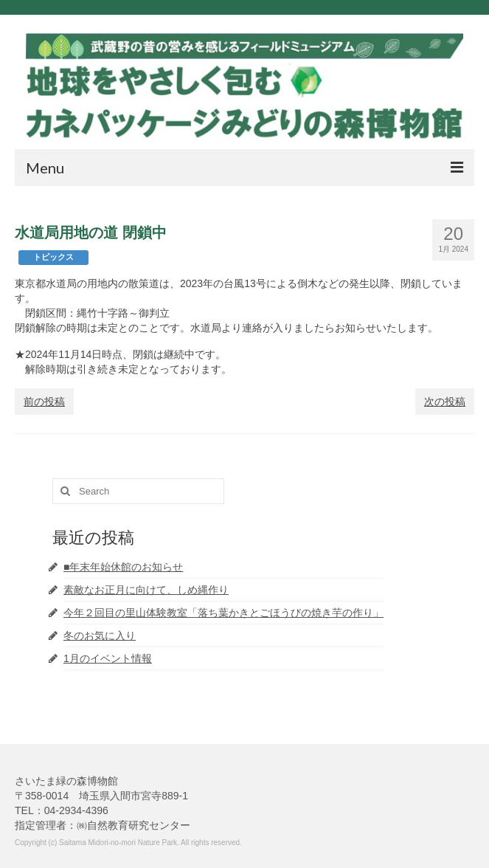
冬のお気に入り (100, 635)
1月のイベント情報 (108, 658)
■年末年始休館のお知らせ (123, 567)
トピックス (53, 257)
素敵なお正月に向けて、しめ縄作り (146, 590)
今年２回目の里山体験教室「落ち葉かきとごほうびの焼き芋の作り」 (223, 613)
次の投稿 (445, 402)
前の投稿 (44, 402)
